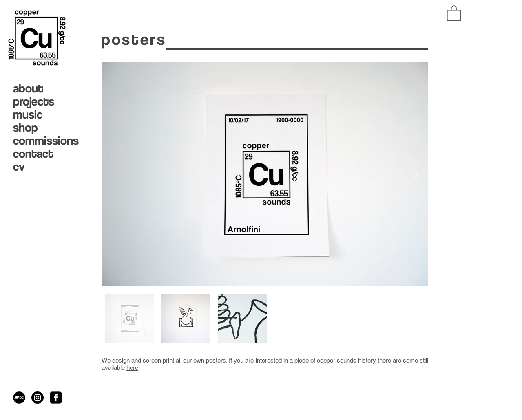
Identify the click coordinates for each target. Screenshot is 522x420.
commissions (44, 140)
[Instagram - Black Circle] (38, 398)
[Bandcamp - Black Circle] (19, 398)
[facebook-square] (56, 398)
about (28, 88)
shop (25, 127)
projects (34, 101)
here (132, 368)
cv (19, 166)
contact (33, 153)
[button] (454, 13)
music (28, 114)
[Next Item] (415, 174)
